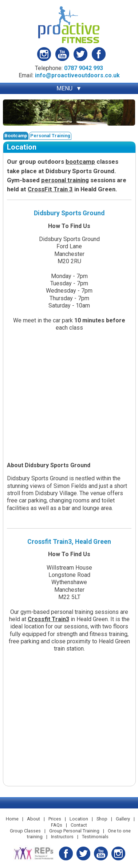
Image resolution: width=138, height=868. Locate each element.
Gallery (123, 819)
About (33, 819)
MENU (64, 88)
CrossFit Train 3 (50, 189)
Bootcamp (16, 136)
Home (12, 819)
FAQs (57, 825)
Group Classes (25, 831)
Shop (102, 819)
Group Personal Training (74, 831)
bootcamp (80, 162)
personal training (65, 180)
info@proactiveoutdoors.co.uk (77, 75)
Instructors (62, 837)
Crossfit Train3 (48, 619)
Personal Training (50, 136)
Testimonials (95, 837)
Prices (55, 819)
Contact (79, 825)
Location (79, 819)
